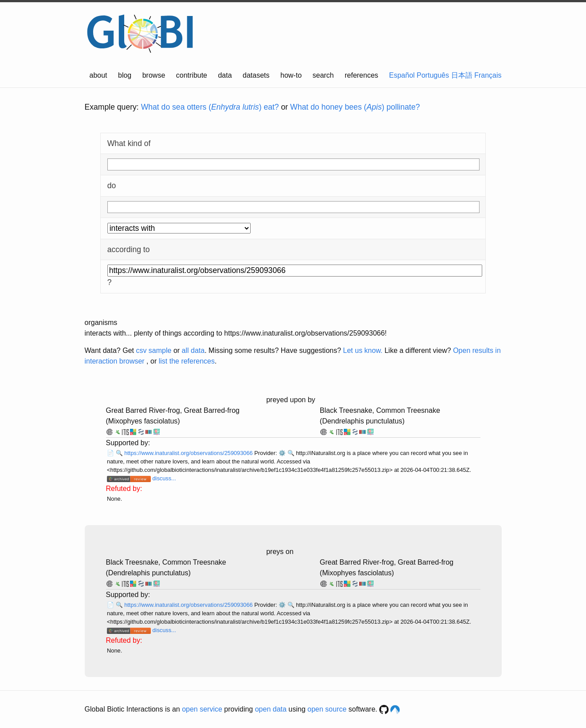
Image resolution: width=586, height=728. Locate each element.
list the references (187, 361)
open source (327, 709)
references (362, 75)
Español (402, 75)
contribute (192, 75)
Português (433, 75)
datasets (256, 75)
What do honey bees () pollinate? (355, 107)
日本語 (462, 75)
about (98, 75)
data (225, 75)
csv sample (153, 350)
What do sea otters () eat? (210, 107)
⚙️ (282, 453)
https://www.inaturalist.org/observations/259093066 (189, 453)
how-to (291, 75)
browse (154, 75)
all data (193, 350)
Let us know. (363, 350)
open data (271, 709)
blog (125, 75)
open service (202, 709)
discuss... (164, 478)
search (323, 75)
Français (488, 75)
